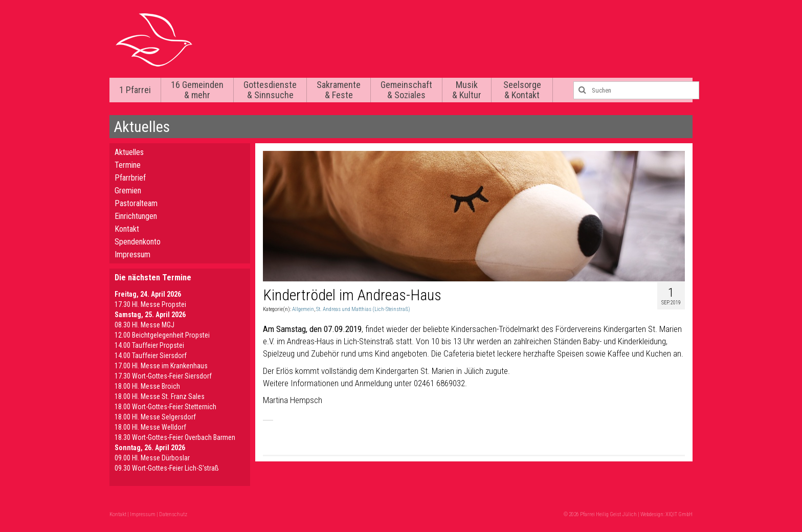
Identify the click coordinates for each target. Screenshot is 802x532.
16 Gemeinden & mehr (197, 90)
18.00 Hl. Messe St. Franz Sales (160, 396)
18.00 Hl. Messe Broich (147, 386)
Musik (467, 90)
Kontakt (127, 229)
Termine (128, 165)
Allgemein (303, 309)
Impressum (132, 254)
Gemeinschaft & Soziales (406, 90)
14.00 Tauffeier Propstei (149, 345)
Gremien (128, 191)
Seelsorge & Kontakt (522, 90)
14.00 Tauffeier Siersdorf (151, 356)
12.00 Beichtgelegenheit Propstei (162, 335)
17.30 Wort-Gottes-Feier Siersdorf (163, 376)
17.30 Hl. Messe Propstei (150, 304)
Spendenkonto (138, 242)
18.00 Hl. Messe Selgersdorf (155, 417)
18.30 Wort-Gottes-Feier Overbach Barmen (175, 437)
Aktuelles (129, 152)
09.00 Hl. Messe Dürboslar (152, 458)
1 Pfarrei (135, 90)
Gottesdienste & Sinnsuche (270, 90)
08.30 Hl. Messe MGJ (144, 325)
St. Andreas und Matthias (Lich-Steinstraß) (363, 309)
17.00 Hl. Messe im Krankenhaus (161, 366)
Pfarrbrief (130, 178)
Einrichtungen (136, 216)
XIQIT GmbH (679, 514)
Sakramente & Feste (339, 90)
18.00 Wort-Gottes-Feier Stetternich (165, 407)
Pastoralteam (136, 203)
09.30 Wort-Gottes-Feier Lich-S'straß (167, 468)
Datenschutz (173, 514)
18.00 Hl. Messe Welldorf (150, 427)
